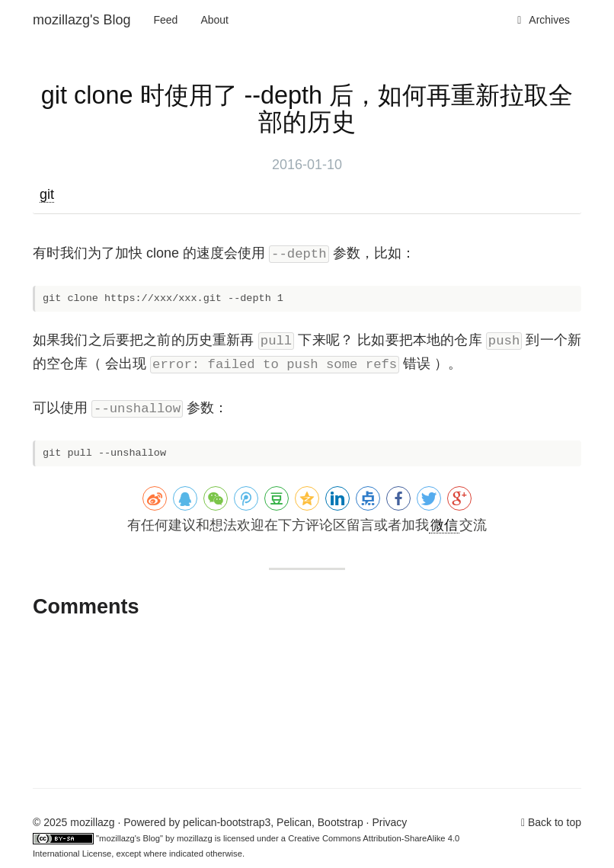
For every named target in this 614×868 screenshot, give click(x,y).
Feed (166, 20)
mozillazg (195, 838)
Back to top (555, 822)
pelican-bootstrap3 (227, 822)
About (214, 20)
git (47, 194)
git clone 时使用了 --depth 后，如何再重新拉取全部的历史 (307, 109)
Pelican (294, 822)
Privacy (389, 822)
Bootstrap (341, 822)
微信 (444, 525)
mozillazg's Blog (82, 20)
